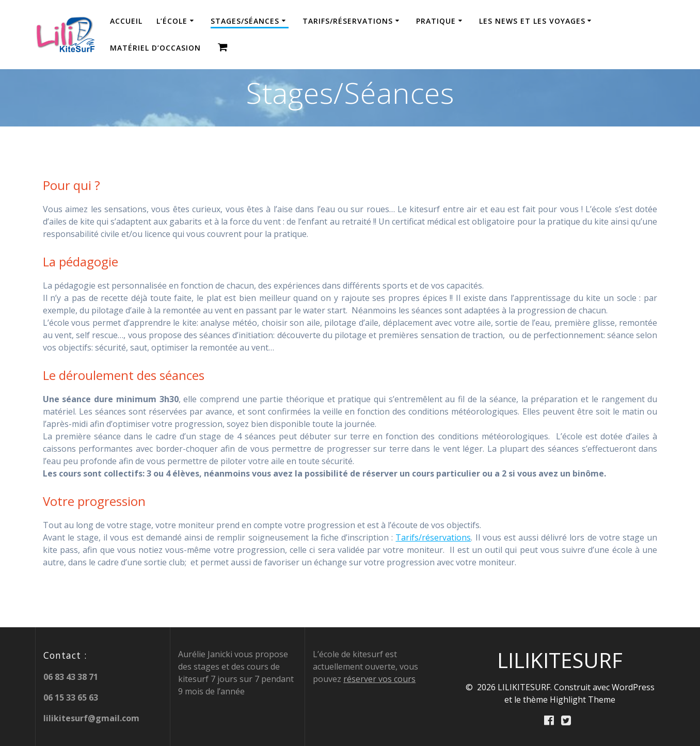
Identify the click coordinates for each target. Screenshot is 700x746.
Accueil (126, 21)
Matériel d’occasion (155, 48)
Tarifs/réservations (348, 21)
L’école (172, 21)
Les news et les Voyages (532, 21)
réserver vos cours (379, 678)
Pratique (436, 21)
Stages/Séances (245, 21)
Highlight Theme (583, 699)
